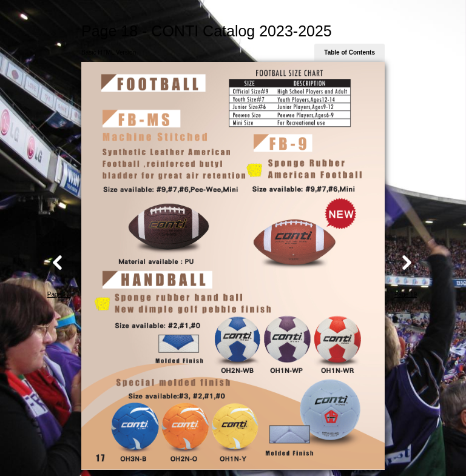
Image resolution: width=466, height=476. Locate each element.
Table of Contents (349, 52)
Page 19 (406, 294)
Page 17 (59, 294)
